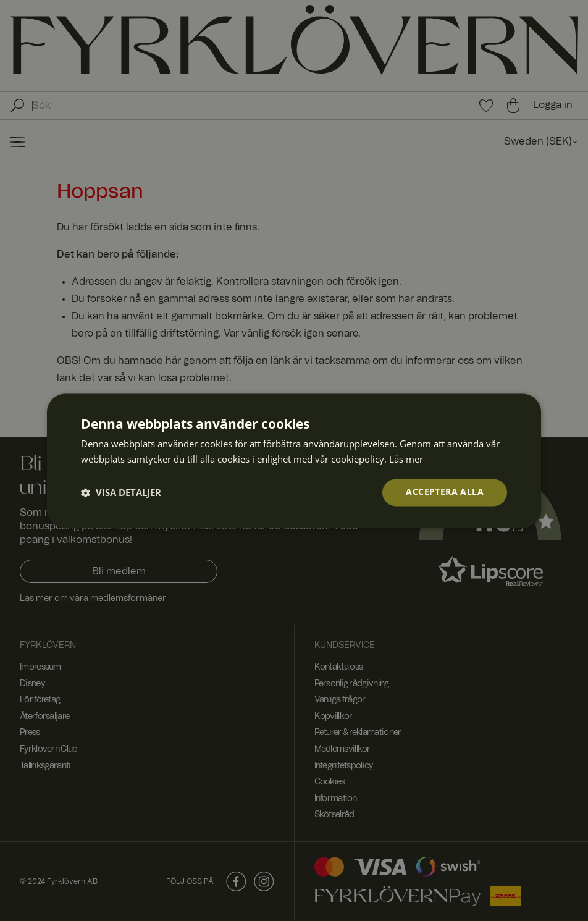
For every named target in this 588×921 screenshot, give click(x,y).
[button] (121, 492)
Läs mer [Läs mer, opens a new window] (406, 458)
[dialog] (294, 461)
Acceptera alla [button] (445, 492)
